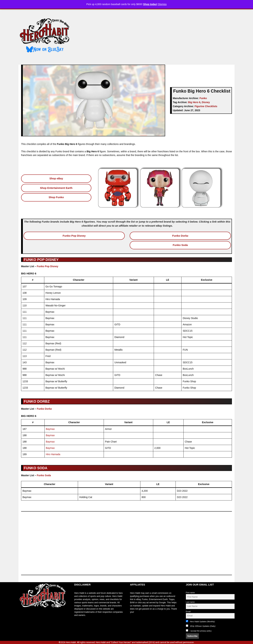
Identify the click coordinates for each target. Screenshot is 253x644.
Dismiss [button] (162, 4)
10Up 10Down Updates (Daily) (201, 626)
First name (190, 593)
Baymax (50, 429)
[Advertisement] (155, 36)
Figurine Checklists (206, 106)
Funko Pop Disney (74, 236)
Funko (203, 98)
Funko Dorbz (180, 236)
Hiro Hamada (53, 454)
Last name (190, 602)
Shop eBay (56, 178)
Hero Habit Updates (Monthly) (200, 621)
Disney (206, 102)
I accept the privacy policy (201, 631)
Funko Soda (180, 245)
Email (188, 612)
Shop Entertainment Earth (56, 188)
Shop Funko (56, 197)
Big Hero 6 (194, 102)
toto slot (22, 616)
